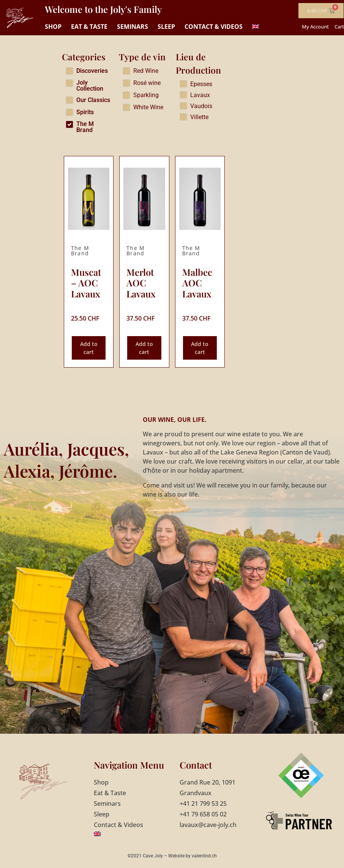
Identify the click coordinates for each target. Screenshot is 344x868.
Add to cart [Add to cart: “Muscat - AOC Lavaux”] (89, 348)
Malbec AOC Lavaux (197, 283)
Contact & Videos (214, 27)
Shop (53, 27)
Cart (339, 27)
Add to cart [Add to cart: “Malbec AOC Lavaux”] (200, 348)
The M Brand (80, 251)
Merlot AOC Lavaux (141, 283)
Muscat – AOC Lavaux (86, 283)
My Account (315, 27)
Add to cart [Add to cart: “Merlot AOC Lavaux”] (144, 348)
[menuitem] (256, 27)
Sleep (166, 27)
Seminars (133, 27)
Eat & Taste (89, 27)
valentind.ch (204, 856)
